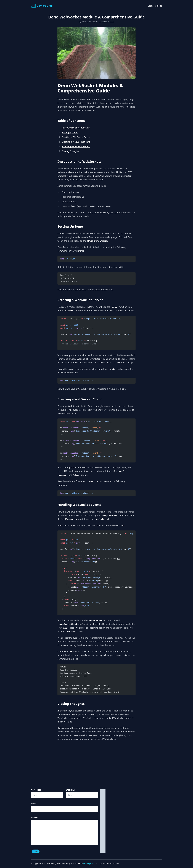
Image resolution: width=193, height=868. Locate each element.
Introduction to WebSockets (76, 128)
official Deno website (97, 241)
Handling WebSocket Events (76, 147)
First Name (36, 790)
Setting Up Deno (70, 132)
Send (36, 851)
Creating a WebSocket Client (76, 142)
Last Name (71, 790)
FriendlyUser (89, 863)
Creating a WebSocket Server (76, 137)
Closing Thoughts (70, 151)
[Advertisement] (97, 766)
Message (35, 818)
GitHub (158, 6)
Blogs (151, 6)
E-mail (34, 804)
